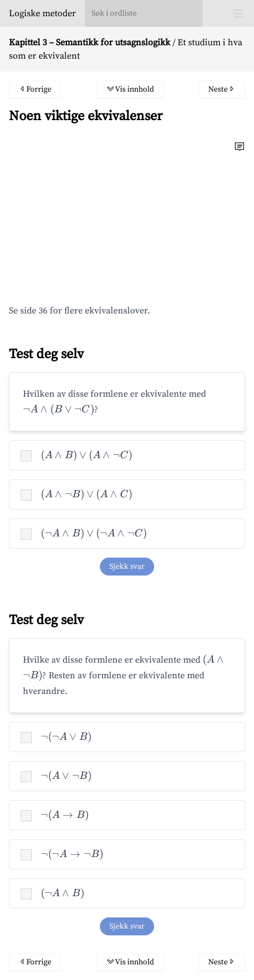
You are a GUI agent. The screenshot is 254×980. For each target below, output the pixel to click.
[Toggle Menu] (238, 13)
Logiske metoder (42, 13)
